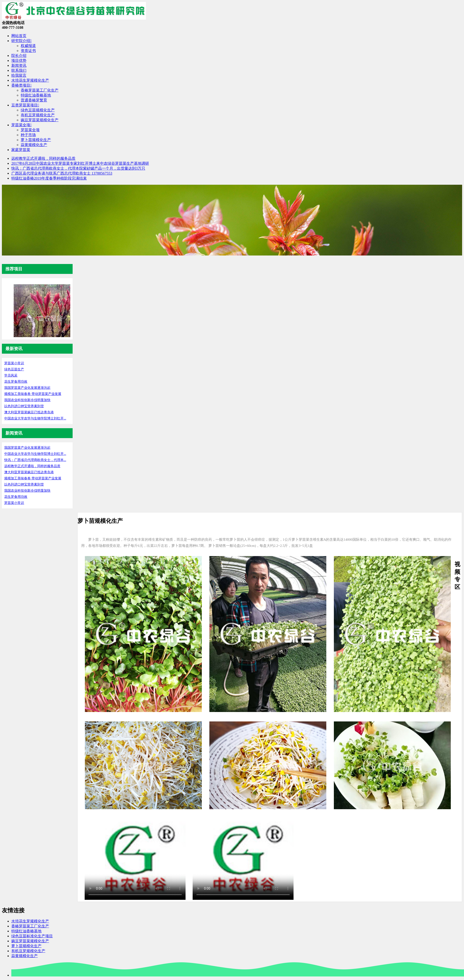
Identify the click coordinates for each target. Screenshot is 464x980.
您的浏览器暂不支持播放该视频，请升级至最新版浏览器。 (135, 857)
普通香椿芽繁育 (34, 100)
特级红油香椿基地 (36, 95)
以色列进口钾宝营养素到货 (24, 406)
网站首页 (19, 36)
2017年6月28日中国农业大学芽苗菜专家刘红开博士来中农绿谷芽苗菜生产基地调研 (80, 163)
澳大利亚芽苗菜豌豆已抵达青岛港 (29, 412)
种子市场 (28, 135)
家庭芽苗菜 (21, 150)
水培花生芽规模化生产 (30, 80)
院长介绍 (19, 56)
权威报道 (28, 46)
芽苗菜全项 (21, 125)
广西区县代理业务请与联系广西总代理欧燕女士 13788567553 (62, 173)
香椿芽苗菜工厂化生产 (40, 90)
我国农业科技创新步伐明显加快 (27, 400)
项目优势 (19, 61)
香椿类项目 (21, 85)
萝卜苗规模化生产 (36, 140)
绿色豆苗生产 (14, 369)
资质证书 (28, 51)
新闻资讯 (19, 65)
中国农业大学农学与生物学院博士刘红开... (35, 418)
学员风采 (11, 375)
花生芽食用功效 (16, 382)
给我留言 (19, 75)
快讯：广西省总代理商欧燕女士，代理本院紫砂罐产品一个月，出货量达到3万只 (78, 168)
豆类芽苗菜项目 (25, 105)
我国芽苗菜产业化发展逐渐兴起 (27, 388)
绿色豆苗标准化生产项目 (32, 936)
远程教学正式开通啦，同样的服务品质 (43, 158)
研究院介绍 (21, 41)
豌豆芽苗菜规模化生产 (40, 120)
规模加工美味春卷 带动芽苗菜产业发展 (33, 394)
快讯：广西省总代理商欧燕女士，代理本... (35, 460)
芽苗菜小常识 (14, 363)
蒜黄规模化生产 (34, 145)
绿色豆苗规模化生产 (38, 110)
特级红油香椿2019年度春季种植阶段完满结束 (49, 178)
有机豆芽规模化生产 (38, 115)
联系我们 (19, 70)
